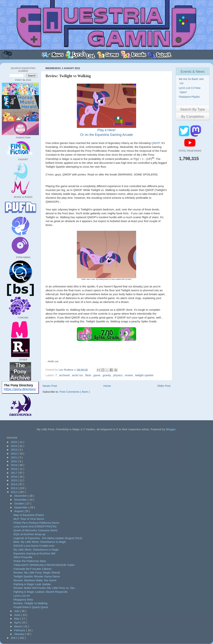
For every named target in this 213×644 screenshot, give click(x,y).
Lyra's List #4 (22, 596)
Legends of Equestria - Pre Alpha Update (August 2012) (48, 538)
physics (118, 375)
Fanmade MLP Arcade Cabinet (33, 569)
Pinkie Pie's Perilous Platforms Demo (36, 523)
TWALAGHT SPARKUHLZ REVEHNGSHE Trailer (44, 565)
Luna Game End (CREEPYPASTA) (35, 526)
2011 (14, 638)
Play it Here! (106, 130)
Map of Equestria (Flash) (29, 515)
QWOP (156, 143)
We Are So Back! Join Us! (192, 81)
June (18, 615)
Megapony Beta (23, 599)
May (17, 619)
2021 (14, 457)
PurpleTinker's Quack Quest (31, 607)
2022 (14, 453)
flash (89, 375)
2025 (14, 442)
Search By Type (193, 109)
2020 (14, 461)
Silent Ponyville (23, 557)
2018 (14, 469)
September (21, 507)
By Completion (193, 116)
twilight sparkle (144, 375)
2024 (14, 446)
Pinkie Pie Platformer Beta (30, 561)
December (21, 496)
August (19, 511)
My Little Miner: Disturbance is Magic (36, 550)
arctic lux (78, 375)
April (17, 622)
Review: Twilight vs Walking (30, 603)
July (17, 611)
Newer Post (50, 386)
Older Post (164, 386)
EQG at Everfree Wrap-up (29, 534)
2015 (14, 480)
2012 (14, 492)
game (97, 375)
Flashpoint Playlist (190, 97)
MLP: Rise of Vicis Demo (29, 519)
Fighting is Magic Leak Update (32, 584)
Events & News (193, 72)
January (19, 634)
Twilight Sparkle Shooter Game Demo (37, 576)
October (19, 503)
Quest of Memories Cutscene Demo (36, 530)
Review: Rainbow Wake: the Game (35, 580)
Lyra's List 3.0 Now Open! (190, 90)
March (18, 626)
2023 (14, 450)
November (21, 500)
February (20, 630)
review (129, 375)
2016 (14, 477)
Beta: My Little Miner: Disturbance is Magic (40, 542)
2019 (14, 465)
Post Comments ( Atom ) (75, 392)
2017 (14, 473)
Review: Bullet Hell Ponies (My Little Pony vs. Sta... (45, 588)
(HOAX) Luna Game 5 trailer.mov (34, 546)
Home (107, 386)
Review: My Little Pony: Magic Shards (37, 572)
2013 (14, 488)
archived (65, 375)
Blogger (171, 429)
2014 (14, 484)
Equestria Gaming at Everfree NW (35, 553)
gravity (107, 375)
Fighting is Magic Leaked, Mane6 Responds (41, 592)
